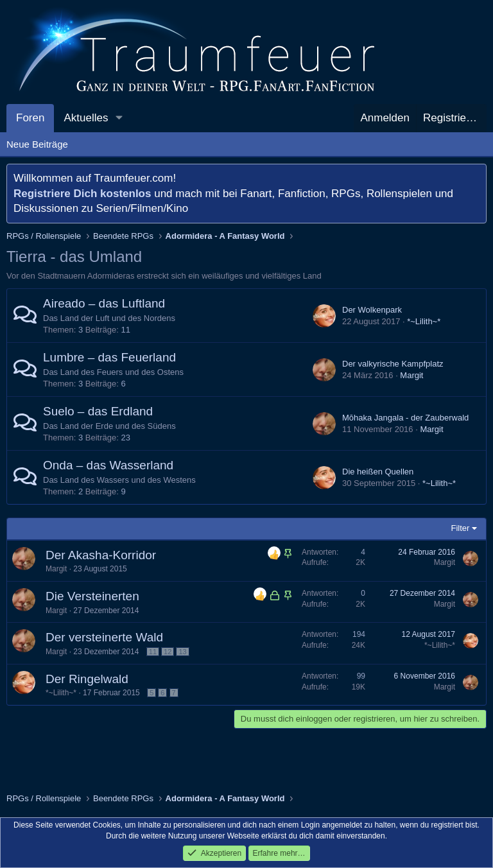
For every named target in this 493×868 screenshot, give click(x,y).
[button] (119, 118)
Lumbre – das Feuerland (109, 357)
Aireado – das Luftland (104, 303)
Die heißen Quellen (378, 472)
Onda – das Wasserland (108, 465)
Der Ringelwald (87, 679)
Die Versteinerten (92, 596)
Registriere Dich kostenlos (82, 194)
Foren (30, 118)
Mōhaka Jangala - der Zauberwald (405, 418)
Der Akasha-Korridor (101, 555)
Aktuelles (86, 118)
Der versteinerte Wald (104, 637)
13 (182, 652)
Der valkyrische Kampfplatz (393, 364)
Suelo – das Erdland (98, 411)
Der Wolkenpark (372, 310)
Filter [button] (461, 528)
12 (168, 652)
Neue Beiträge (37, 144)
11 (153, 652)
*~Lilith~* (424, 321)
